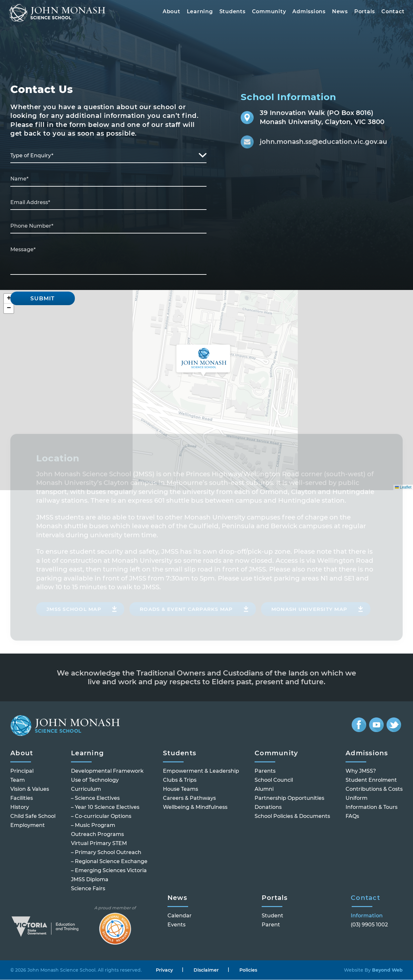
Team (18, 780)
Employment (28, 825)
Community (267, 13)
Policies (248, 970)
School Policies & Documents (292, 816)
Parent (271, 925)
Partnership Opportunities (289, 798)
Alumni (264, 789)
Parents (265, 771)
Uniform (357, 798)
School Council (274, 780)
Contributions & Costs (374, 789)
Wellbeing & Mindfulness (195, 807)
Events (176, 925)
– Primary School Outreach (106, 853)
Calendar (180, 916)
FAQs (352, 816)
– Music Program (93, 825)
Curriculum (86, 789)
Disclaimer (206, 970)
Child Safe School (33, 816)
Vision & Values (30, 789)
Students (231, 13)
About (170, 13)
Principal (22, 771)
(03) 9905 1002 (369, 925)
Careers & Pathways (189, 798)
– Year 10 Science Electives (105, 807)
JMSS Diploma (90, 880)
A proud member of (115, 925)
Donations (268, 807)
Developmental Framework (107, 771)
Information (367, 916)
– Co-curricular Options (101, 816)
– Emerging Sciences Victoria (109, 871)
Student (272, 916)
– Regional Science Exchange (109, 862)
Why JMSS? (361, 771)
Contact (391, 13)
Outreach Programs (97, 835)
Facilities (22, 798)
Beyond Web (387, 970)
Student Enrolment (371, 780)
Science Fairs (88, 889)
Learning (198, 13)
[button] (203, 361)
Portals (363, 13)
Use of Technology (95, 780)
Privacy (164, 970)
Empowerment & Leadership (201, 771)
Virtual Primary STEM (99, 844)
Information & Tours (372, 807)
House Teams (181, 789)
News (338, 13)
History (20, 807)
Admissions (307, 13)
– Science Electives (95, 798)
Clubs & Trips (180, 780)
